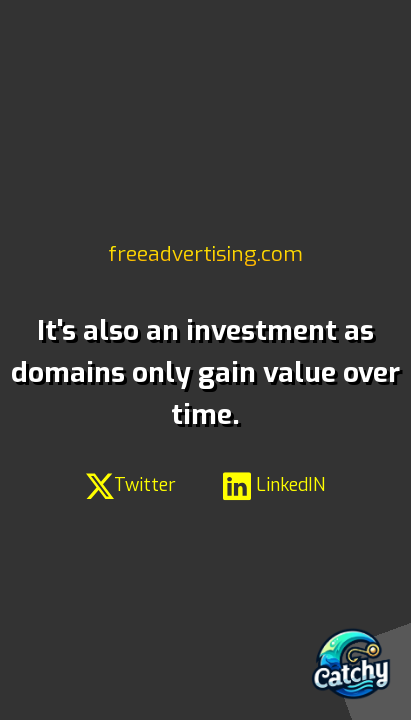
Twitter (131, 485)
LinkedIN (274, 485)
